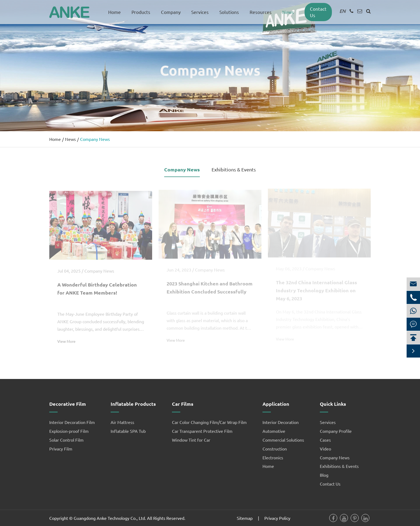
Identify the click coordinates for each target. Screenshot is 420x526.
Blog (324, 475)
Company (171, 12)
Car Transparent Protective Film (202, 431)
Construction (275, 449)
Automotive (274, 431)
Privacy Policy (277, 518)
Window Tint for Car (191, 440)
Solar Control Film (66, 440)
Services (200, 12)
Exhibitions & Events (234, 169)
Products (141, 12)
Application (276, 404)
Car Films (183, 404)
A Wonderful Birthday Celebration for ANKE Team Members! (97, 286)
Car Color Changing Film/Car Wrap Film (209, 422)
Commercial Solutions (283, 440)
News (288, 12)
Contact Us (330, 484)
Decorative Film (68, 404)
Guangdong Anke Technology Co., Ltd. (110, 518)
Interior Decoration (281, 422)
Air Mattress (122, 422)
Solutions (229, 12)
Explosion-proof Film (69, 431)
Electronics (273, 457)
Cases (325, 440)
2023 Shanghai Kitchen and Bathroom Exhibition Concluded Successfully (210, 285)
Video (325, 449)
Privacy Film (61, 449)
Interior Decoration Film (72, 422)
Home (115, 12)
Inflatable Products (133, 404)
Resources (261, 12)
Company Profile (336, 431)
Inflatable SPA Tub (128, 431)
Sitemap (245, 518)
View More (66, 339)
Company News (95, 139)
